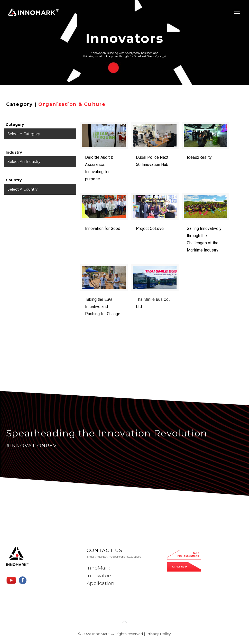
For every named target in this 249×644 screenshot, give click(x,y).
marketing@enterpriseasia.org (119, 557)
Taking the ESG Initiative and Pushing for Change (103, 307)
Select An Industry (24, 162)
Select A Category (24, 134)
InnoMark (98, 568)
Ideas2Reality (199, 157)
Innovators (100, 576)
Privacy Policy (158, 634)
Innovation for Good (103, 228)
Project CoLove (150, 228)
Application (100, 583)
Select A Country (23, 189)
